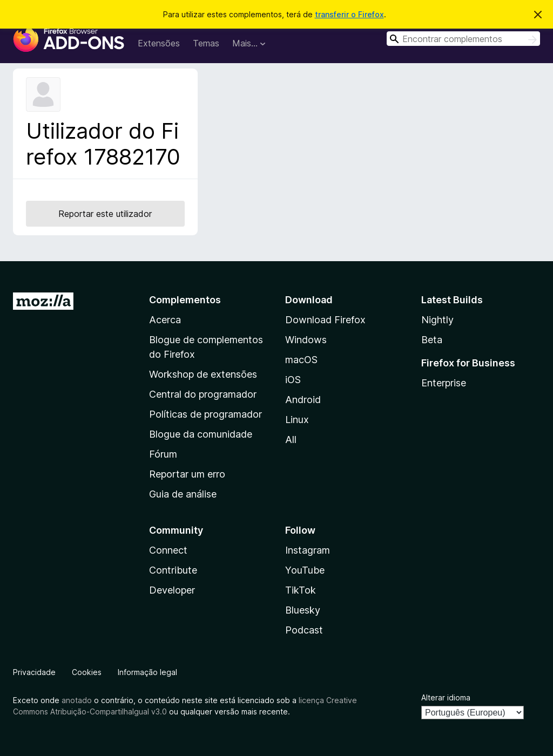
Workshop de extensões (203, 374)
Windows (306, 340)
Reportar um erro (187, 474)
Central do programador (203, 394)
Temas (206, 43)
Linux (297, 420)
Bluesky (303, 610)
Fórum (163, 454)
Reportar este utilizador (105, 214)
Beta (432, 340)
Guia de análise (183, 494)
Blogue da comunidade (201, 434)
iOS (293, 380)
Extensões (159, 43)
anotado (77, 700)
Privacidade (34, 672)
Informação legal (147, 672)
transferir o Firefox (349, 14)
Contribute (173, 570)
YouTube (305, 570)
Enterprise (444, 383)
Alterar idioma (446, 697)
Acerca (165, 320)
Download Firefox (325, 320)
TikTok (301, 590)
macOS (301, 360)
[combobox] (463, 39)
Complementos (185, 300)
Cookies (87, 672)
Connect (168, 550)
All (291, 440)
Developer (172, 590)
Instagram (308, 550)
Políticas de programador (205, 414)
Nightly (437, 320)
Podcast (304, 630)
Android (303, 400)
